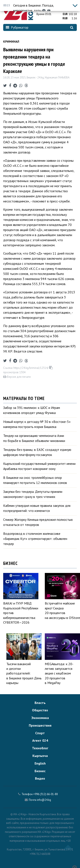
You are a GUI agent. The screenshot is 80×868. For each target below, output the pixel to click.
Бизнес (40, 771)
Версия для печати (17, 377)
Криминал (11, 42)
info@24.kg (44, 800)
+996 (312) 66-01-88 (46, 794)
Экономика (40, 718)
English (40, 763)
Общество (40, 710)
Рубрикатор (17, 27)
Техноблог (40, 748)
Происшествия (40, 725)
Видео (40, 778)
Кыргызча (40, 756)
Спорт (40, 733)
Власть (40, 703)
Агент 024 (40, 740)
